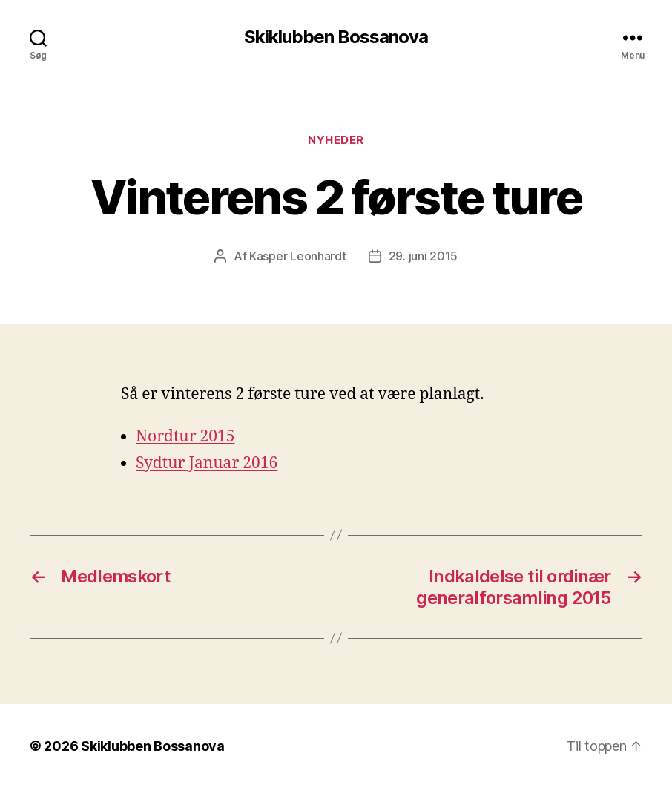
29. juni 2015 (424, 256)
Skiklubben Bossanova (336, 37)
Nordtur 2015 (185, 437)
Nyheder (336, 140)
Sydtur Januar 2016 (207, 463)
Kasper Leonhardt (298, 256)
